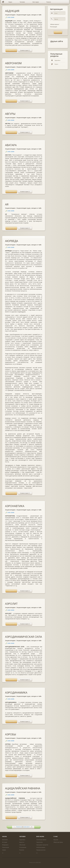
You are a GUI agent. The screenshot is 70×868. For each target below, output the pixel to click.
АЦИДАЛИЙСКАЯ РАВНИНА (23, 788)
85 (26, 827)
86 (27, 827)
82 (21, 827)
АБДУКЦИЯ (12, 11)
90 (32, 827)
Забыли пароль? (55, 24)
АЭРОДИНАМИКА (16, 692)
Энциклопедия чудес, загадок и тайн (29, 15)
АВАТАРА (11, 145)
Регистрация (54, 27)
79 (16, 827)
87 (29, 827)
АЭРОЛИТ (11, 604)
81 (20, 827)
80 (18, 827)
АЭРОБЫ (11, 734)
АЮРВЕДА (12, 241)
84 (24, 827)
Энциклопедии (10, 15)
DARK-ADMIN (11, 17)
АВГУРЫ (10, 114)
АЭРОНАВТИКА (15, 506)
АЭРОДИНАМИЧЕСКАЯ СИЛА (24, 637)
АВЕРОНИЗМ (13, 63)
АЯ (7, 204)
